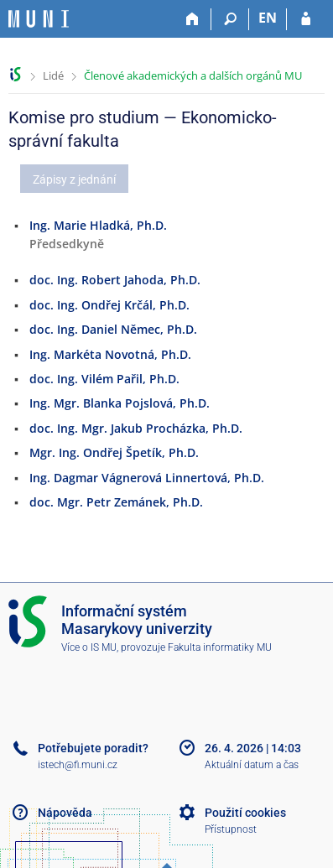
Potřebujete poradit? (93, 748)
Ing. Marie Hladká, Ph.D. (98, 225)
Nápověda (65, 813)
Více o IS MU (89, 647)
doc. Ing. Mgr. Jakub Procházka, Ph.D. (136, 428)
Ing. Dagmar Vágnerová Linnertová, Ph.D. (147, 478)
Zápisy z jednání (74, 179)
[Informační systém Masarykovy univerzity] (39, 19)
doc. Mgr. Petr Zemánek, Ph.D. (116, 502)
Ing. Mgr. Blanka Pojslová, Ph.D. (120, 403)
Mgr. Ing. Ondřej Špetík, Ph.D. (114, 452)
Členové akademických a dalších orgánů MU (193, 75)
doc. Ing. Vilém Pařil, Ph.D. (104, 379)
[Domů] (193, 19)
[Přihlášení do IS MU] (306, 19)
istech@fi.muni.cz (78, 765)
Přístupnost (231, 829)
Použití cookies (245, 813)
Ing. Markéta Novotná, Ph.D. (110, 354)
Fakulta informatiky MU (220, 647)
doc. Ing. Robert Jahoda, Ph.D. (115, 280)
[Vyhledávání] (230, 19)
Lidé (53, 75)
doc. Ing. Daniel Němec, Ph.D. (113, 329)
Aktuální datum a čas (252, 765)
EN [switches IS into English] (268, 18)
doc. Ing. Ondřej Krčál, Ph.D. (109, 305)
